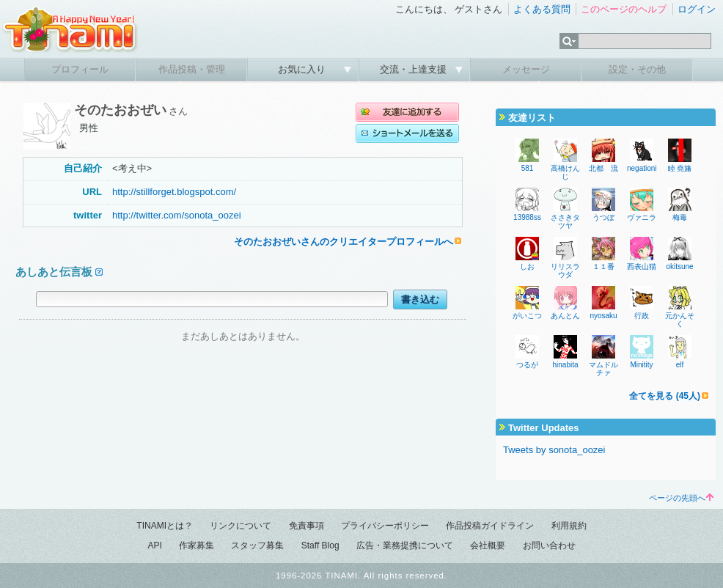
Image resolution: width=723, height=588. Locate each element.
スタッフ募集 (257, 545)
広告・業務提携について (405, 545)
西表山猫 (642, 267)
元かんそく (680, 320)
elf (680, 365)
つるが (527, 365)
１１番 (603, 267)
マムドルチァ (603, 369)
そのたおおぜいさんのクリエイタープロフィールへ (344, 242)
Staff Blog (320, 545)
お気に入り (303, 69)
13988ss (527, 217)
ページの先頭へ (681, 498)
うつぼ (603, 217)
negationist (645, 168)
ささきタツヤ (565, 221)
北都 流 (603, 168)
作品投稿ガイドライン (490, 526)
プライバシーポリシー (385, 526)
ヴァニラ (642, 217)
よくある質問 (542, 9)
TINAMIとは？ (165, 526)
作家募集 (197, 545)
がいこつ (527, 316)
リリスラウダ (565, 271)
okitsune (679, 267)
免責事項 (307, 526)
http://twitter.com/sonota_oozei (177, 215)
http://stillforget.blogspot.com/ (174, 192)
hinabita (565, 365)
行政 (642, 316)
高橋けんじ (565, 172)
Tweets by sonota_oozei (554, 450)
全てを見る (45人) (665, 396)
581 (528, 168)
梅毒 (680, 217)
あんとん (565, 316)
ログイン (697, 9)
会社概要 (488, 545)
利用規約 (569, 526)
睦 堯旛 (680, 168)
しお (527, 267)
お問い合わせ (549, 545)
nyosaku (603, 316)
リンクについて (241, 526)
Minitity (641, 365)
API (154, 545)
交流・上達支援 (415, 69)
